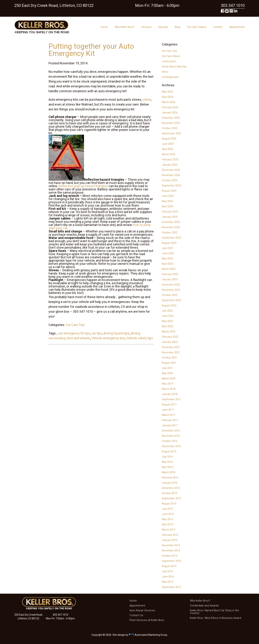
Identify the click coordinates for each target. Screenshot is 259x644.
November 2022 (171, 290)
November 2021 (171, 352)
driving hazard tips (116, 333)
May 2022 (167, 321)
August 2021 (169, 363)
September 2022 (171, 300)
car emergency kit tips (74, 333)
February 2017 (170, 420)
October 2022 (170, 295)
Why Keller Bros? (125, 27)
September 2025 (171, 133)
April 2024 (168, 206)
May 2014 (167, 582)
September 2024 (171, 186)
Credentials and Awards (204, 606)
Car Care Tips (75, 325)
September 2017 (171, 399)
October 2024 (170, 180)
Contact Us (136, 615)
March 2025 (169, 154)
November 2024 (171, 175)
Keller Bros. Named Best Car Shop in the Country (214, 612)
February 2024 (170, 212)
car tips (97, 333)
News (165, 72)
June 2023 (168, 253)
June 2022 (168, 316)
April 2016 (168, 467)
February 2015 (170, 535)
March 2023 (169, 269)
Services (146, 27)
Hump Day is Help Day (174, 67)
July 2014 (167, 571)
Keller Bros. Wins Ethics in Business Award (215, 618)
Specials (163, 27)
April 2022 (168, 326)
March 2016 (169, 472)
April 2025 (168, 149)
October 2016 (170, 441)
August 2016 (169, 451)
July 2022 (167, 311)
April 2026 (168, 97)
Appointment (237, 27)
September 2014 (171, 561)
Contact (218, 27)
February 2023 (170, 274)
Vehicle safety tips (140, 338)
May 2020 (167, 373)
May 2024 (167, 201)
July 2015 (167, 509)
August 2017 (169, 405)
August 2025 (169, 139)
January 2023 (170, 279)
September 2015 (171, 498)
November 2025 (171, 123)
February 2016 (170, 478)
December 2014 (171, 545)
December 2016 (171, 431)
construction (169, 61)
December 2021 (171, 347)
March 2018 (169, 389)
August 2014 (169, 566)
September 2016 (171, 446)
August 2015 (169, 504)
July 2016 (167, 457)
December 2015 (171, 488)
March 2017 (169, 415)
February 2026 (170, 107)
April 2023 (168, 264)
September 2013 (171, 587)
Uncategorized (170, 77)
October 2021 (170, 358)
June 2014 (168, 577)
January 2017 (170, 425)
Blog (177, 27)
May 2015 (167, 519)
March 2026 (169, 102)
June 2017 (168, 410)
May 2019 (167, 384)
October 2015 (170, 493)
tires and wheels (79, 338)
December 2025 (171, 118)
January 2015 (170, 540)
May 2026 (167, 92)
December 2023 (171, 222)
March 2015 (169, 530)
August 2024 (169, 191)
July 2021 (167, 368)
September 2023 (171, 238)
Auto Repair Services (142, 610)
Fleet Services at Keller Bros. (147, 620)
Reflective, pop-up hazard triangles (83, 186)
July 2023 (167, 248)
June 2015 (168, 514)
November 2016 (171, 436)
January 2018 (170, 394)
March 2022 (169, 332)
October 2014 (170, 556)
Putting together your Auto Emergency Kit (91, 50)
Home (104, 27)
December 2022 (171, 285)
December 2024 (171, 170)
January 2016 (170, 483)
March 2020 (169, 378)
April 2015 (168, 524)
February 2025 (170, 159)
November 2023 (171, 227)
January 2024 (170, 217)
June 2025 (168, 144)
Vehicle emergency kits (108, 338)
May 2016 (167, 462)
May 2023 (167, 259)
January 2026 (170, 113)
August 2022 (169, 305)
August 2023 (169, 243)
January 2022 (170, 342)
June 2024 (168, 196)
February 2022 (170, 337)
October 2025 (170, 128)
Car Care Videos (197, 27)
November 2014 (171, 551)
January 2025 (170, 165)
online (147, 100)
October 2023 (170, 232)
